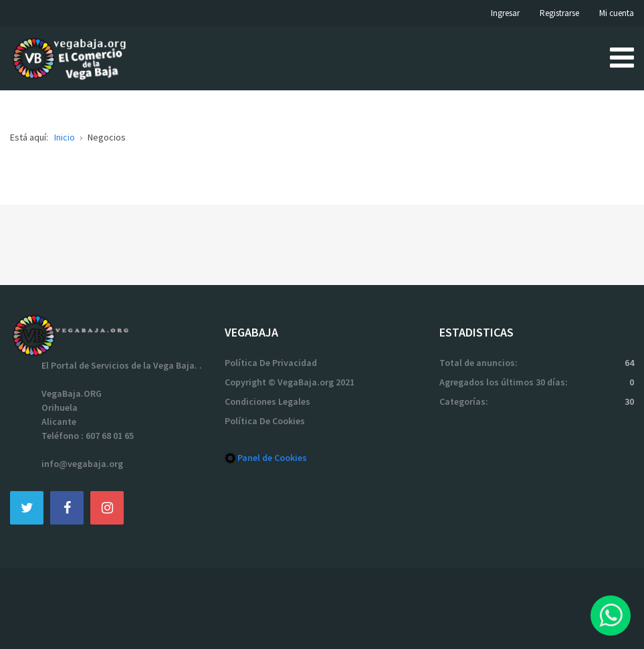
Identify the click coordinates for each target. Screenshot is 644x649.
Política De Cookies (265, 421)
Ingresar (505, 13)
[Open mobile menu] (622, 57)
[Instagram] (107, 507)
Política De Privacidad (271, 363)
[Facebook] (67, 507)
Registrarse (559, 13)
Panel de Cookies (272, 458)
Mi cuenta (617, 13)
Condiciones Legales (267, 401)
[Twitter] (27, 507)
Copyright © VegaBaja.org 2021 (290, 382)
